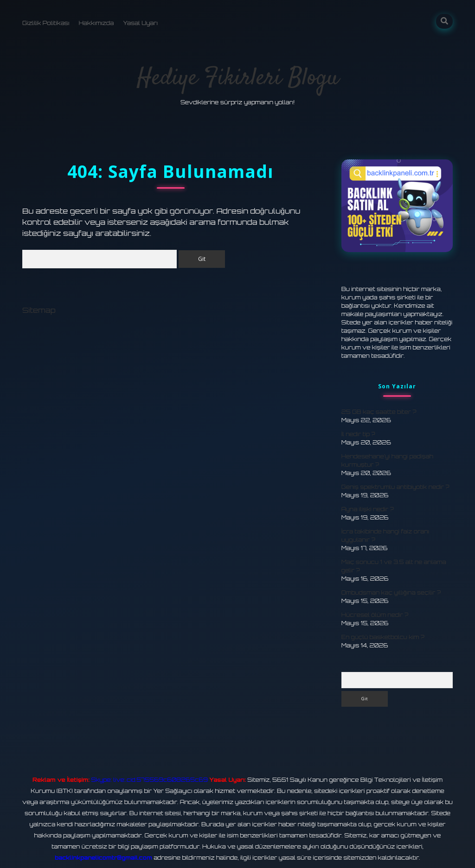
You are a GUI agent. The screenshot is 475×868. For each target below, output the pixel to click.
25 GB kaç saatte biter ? (379, 412)
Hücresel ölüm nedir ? (375, 615)
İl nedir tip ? (358, 434)
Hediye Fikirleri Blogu (238, 79)
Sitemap (39, 310)
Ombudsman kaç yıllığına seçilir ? (391, 592)
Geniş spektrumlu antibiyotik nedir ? (395, 487)
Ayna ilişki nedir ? (368, 509)
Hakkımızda (96, 23)
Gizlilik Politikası (46, 23)
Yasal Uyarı (140, 23)
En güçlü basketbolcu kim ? (383, 637)
